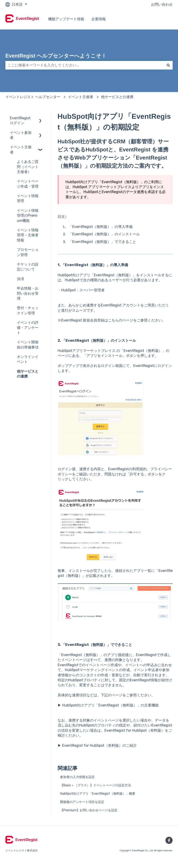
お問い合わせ (162, 4)
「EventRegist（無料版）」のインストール (104, 234)
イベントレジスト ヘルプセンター (33, 97)
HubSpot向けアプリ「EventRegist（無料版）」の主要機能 (110, 705)
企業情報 (99, 19)
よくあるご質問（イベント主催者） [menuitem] (28, 167)
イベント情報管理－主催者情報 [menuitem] (28, 235)
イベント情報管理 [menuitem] (28, 198)
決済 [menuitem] (20, 279)
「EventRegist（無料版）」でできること (102, 242)
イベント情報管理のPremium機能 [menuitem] (28, 216)
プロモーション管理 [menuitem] (28, 252)
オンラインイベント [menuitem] (28, 359)
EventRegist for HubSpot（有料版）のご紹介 (99, 745)
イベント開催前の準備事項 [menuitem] (28, 345)
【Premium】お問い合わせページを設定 (89, 810)
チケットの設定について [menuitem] (28, 267)
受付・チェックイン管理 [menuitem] (28, 310)
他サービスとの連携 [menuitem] (28, 374)
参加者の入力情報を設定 (77, 777)
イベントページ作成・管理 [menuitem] (28, 184)
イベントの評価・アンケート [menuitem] (28, 328)
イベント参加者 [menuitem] (21, 135)
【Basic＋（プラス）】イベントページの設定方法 (96, 785)
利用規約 (140, 469)
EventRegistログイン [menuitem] (20, 120)
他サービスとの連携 (117, 97)
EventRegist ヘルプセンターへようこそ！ (56, 56)
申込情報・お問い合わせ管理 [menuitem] (28, 293)
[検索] (168, 65)
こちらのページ (121, 320)
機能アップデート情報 (66, 19)
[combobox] (85, 65)
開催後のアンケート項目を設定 (82, 802)
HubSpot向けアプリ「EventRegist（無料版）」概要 (98, 794)
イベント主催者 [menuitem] (21, 150)
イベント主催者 (81, 97)
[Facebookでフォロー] (169, 840)
